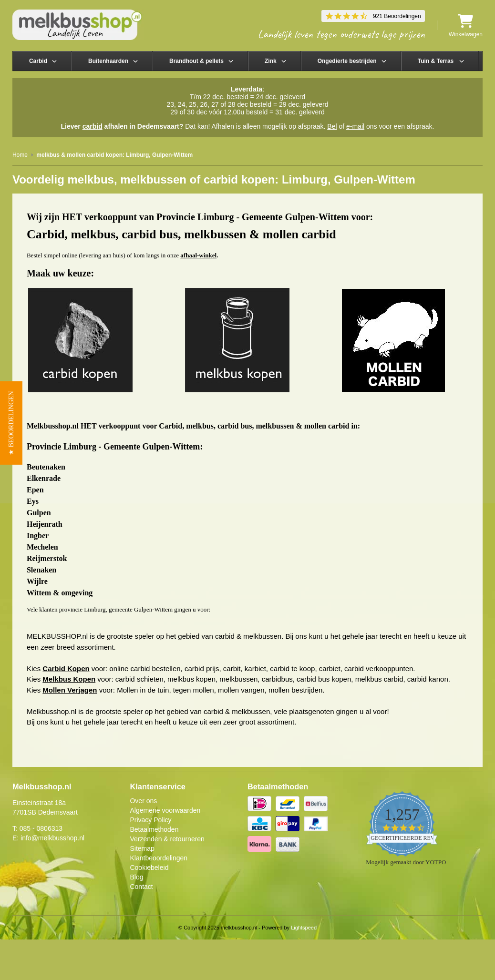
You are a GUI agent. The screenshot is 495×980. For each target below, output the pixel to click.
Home (20, 155)
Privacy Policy (150, 820)
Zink (271, 61)
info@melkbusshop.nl (52, 838)
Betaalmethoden (154, 829)
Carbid (38, 61)
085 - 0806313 (41, 828)
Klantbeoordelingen (159, 858)
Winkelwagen (466, 26)
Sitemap (142, 848)
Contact (141, 887)
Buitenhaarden (108, 61)
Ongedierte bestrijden (347, 61)
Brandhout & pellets (196, 61)
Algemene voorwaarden (165, 810)
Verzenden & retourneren (167, 839)
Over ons (143, 801)
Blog (136, 877)
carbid (93, 126)
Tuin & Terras (436, 61)
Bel (332, 126)
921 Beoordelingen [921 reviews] (397, 16)
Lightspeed (304, 928)
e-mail (355, 126)
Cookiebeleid (149, 868)
